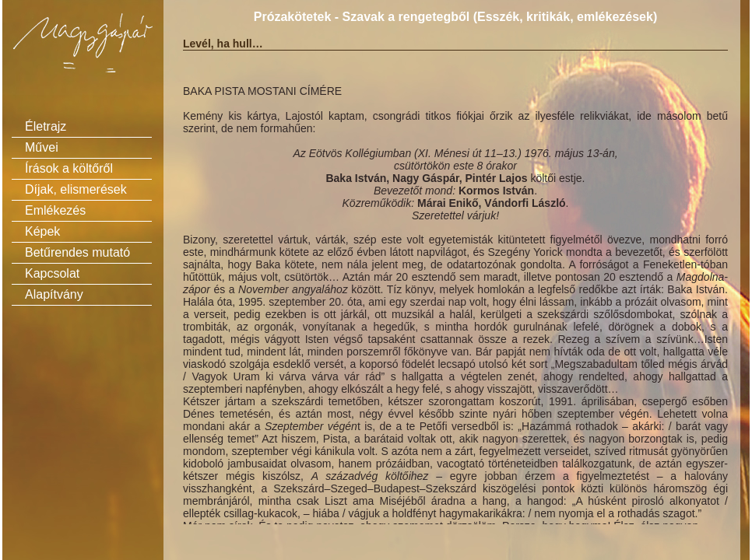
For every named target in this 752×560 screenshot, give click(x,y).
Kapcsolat (52, 273)
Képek (42, 231)
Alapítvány (54, 294)
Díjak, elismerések (76, 189)
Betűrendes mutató (77, 252)
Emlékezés (55, 210)
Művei (42, 147)
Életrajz (46, 126)
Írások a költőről (69, 168)
